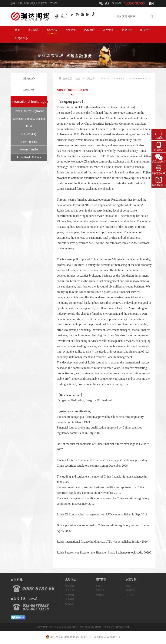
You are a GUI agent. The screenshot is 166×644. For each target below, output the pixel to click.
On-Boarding (29, 134)
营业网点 (70, 595)
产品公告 (100, 590)
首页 (78, 79)
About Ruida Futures (29, 157)
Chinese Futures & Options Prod (29, 123)
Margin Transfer (29, 149)
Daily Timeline (29, 142)
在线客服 (159, 138)
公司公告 (130, 595)
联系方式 (70, 604)
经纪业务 (90, 79)
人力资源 (70, 599)
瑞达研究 (130, 590)
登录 (98, 586)
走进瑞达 (71, 579)
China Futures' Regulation (29, 111)
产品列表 (100, 595)
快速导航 (131, 579)
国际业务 (29, 90)
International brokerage (29, 102)
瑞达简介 (70, 586)
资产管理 (101, 579)
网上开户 (159, 150)
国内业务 (29, 79)
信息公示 (70, 590)
